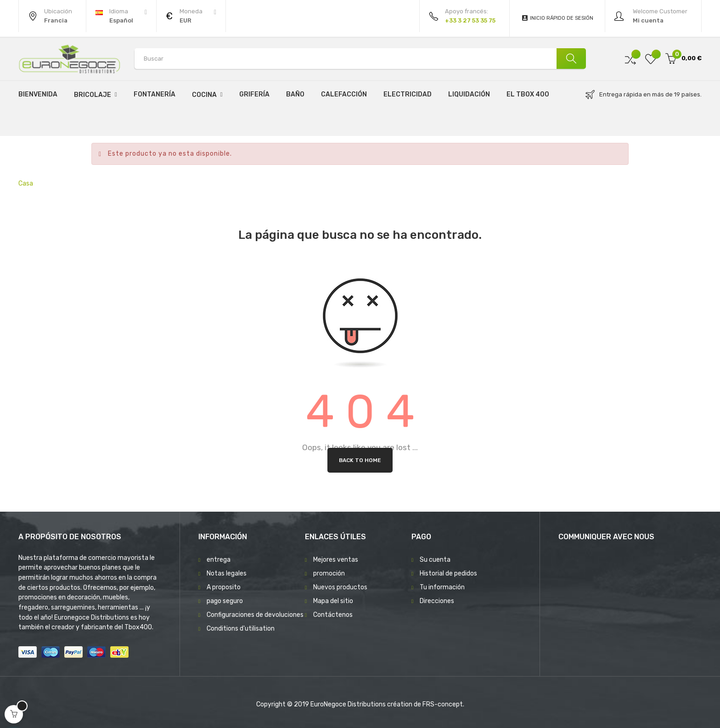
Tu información (442, 587)
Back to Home (360, 460)
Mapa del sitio (333, 601)
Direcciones (437, 601)
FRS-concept (443, 704)
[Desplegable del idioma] (121, 16)
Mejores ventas (336, 560)
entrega (219, 560)
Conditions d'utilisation (241, 629)
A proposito (224, 587)
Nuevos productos (340, 587)
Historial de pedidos (448, 573)
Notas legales (227, 573)
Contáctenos (333, 615)
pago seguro (225, 601)
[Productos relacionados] (191, 16)
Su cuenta (435, 560)
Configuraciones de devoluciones (255, 615)
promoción (329, 573)
